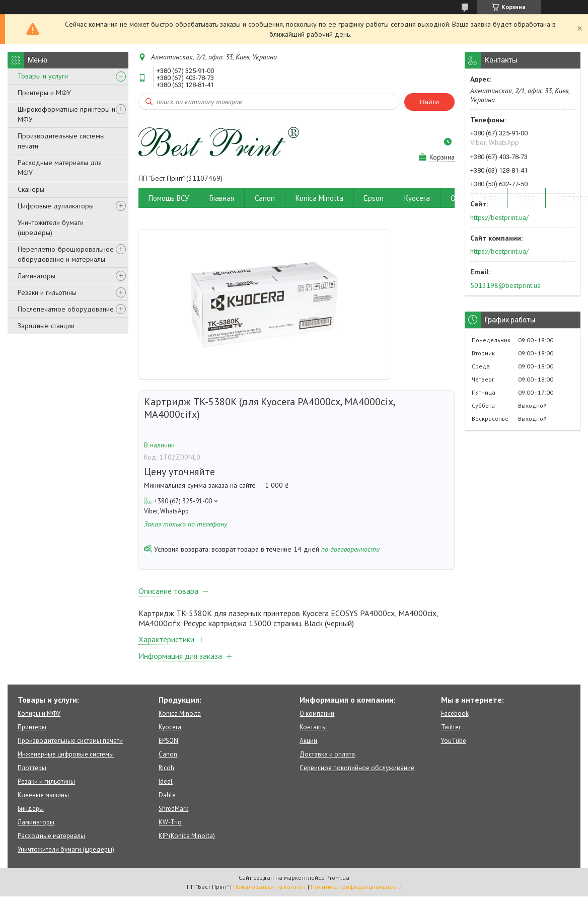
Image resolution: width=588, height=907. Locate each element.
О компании (317, 713)
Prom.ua (338, 878)
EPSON (168, 741)
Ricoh (526, 198)
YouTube (454, 741)
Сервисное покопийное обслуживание (357, 768)
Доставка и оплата (327, 754)
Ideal (166, 781)
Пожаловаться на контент (270, 887)
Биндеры (31, 809)
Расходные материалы (51, 836)
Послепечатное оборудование (66, 309)
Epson (374, 198)
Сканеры (31, 189)
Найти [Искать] (429, 102)
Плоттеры (32, 768)
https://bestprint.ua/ (499, 217)
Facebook (455, 713)
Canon (265, 198)
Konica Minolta (319, 198)
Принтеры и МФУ (44, 93)
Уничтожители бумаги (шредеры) (51, 228)
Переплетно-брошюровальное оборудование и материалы (66, 254)
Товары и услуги (43, 76)
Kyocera (417, 198)
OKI (457, 198)
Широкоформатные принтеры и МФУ (66, 114)
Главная (222, 198)
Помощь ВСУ (169, 198)
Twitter (451, 727)
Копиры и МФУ (39, 713)
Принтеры (32, 727)
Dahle (167, 795)
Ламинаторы (36, 276)
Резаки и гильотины (47, 292)
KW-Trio (170, 822)
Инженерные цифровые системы (66, 754)
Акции (308, 741)
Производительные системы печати (61, 141)
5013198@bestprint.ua (505, 285)
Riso (490, 198)
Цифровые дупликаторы (56, 206)
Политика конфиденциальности (356, 887)
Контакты (313, 727)
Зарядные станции (46, 326)
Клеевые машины (43, 795)
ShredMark (173, 809)
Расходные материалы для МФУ (60, 168)
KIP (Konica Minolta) (187, 836)
